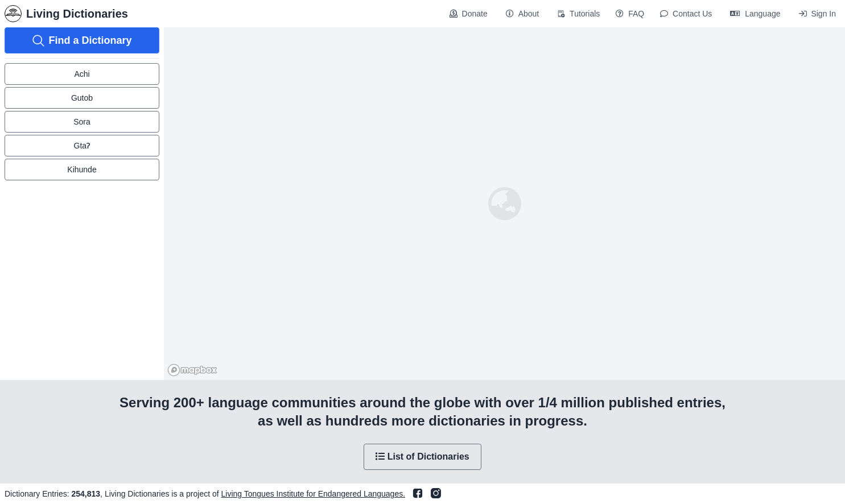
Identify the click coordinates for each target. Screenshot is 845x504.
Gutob (82, 98)
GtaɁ (82, 146)
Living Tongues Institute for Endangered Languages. (314, 494)
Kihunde (82, 170)
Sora (82, 122)
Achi (82, 74)
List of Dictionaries (422, 457)
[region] (504, 204)
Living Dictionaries (66, 14)
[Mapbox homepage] (192, 370)
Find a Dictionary (82, 41)
